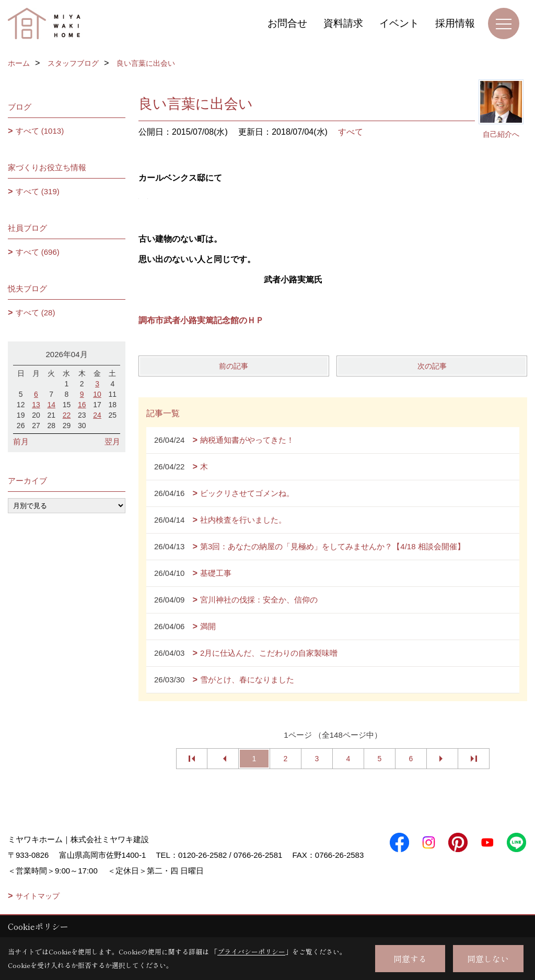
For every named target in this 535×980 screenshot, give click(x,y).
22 (67, 415)
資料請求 (343, 23)
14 (51, 405)
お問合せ (287, 23)
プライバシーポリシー (251, 952)
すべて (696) (38, 252)
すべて (351, 132)
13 (36, 405)
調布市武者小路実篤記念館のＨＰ (201, 320)
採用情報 (455, 23)
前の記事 (234, 366)
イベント (399, 23)
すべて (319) (38, 191)
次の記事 (432, 366)
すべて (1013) (40, 131)
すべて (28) (36, 312)
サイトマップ (38, 896)
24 (97, 415)
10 (97, 394)
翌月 (112, 441)
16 (82, 405)
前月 (21, 441)
